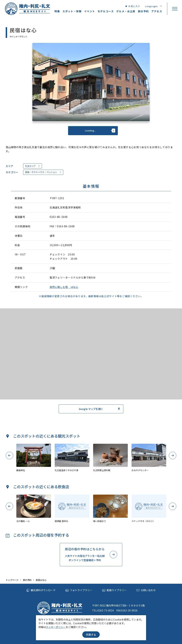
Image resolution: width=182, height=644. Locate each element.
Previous (9, 455)
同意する (91, 635)
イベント (90, 11)
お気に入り (133, 6)
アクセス (157, 11)
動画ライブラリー (114, 590)
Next (173, 455)
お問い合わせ (146, 590)
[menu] (175, 9)
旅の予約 (27, 580)
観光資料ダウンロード (41, 590)
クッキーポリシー (56, 627)
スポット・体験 (72, 11)
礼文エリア (33, 166)
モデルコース (106, 11)
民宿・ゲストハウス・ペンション (43, 172)
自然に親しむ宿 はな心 (64, 287)
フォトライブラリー (79, 590)
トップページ (12, 580)
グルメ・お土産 (126, 11)
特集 (57, 11)
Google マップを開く (99, 409)
